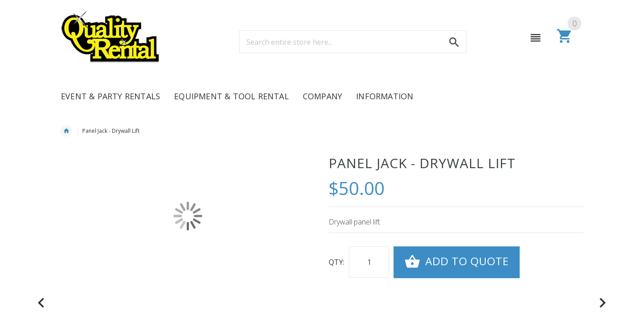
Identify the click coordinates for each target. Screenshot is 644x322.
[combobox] (353, 42)
